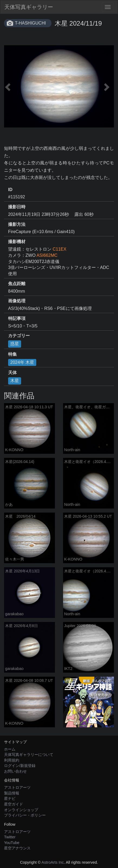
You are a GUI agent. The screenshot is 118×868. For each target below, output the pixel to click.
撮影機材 (17, 242)
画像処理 (17, 301)
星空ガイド (14, 804)
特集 (12, 354)
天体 (12, 373)
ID (10, 190)
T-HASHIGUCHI (30, 23)
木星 (15, 381)
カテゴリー (19, 336)
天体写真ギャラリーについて (29, 755)
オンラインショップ (21, 810)
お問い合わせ (15, 771)
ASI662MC (47, 255)
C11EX (59, 249)
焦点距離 (17, 284)
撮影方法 (17, 224)
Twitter (10, 837)
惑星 (15, 344)
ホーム (10, 749)
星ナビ (10, 798)
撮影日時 (17, 207)
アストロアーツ (17, 787)
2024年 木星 (22, 362)
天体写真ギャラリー (29, 7)
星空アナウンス (17, 848)
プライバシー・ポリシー (25, 815)
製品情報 (12, 793)
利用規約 (12, 760)
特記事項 (17, 318)
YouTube (12, 843)
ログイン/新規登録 (20, 766)
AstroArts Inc (53, 862)
